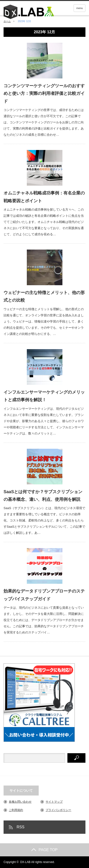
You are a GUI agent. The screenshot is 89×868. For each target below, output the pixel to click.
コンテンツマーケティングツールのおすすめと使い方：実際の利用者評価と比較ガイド (44, 94)
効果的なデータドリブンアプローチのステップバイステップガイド (44, 595)
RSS (21, 827)
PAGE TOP (44, 850)
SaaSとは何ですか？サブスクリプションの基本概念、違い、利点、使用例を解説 (43, 496)
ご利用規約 (16, 810)
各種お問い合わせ (20, 802)
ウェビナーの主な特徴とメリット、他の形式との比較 (44, 296)
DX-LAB (25, 862)
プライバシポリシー (58, 810)
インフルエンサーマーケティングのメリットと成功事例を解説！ (44, 396)
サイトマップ (54, 802)
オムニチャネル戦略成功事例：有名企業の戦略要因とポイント (44, 197)
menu (80, 8)
